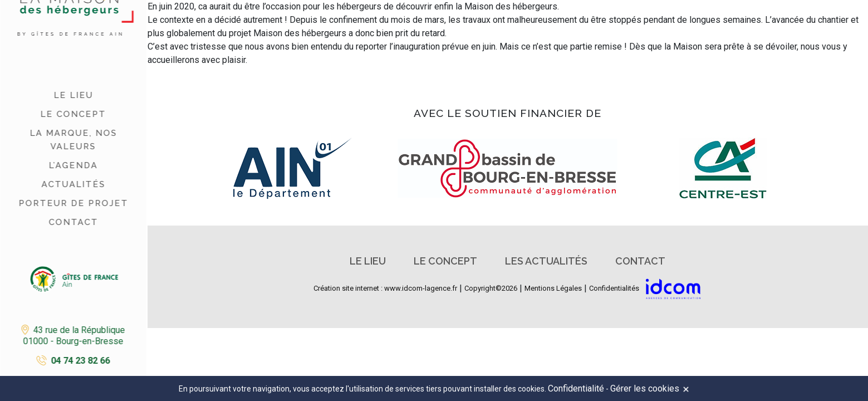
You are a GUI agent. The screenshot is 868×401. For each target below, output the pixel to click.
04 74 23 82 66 (80, 361)
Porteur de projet (73, 203)
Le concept (72, 114)
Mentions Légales (553, 288)
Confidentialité (576, 388)
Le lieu (73, 95)
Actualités (73, 184)
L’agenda (72, 165)
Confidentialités (614, 288)
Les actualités (546, 261)
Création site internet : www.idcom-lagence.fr (385, 288)
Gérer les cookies (645, 388)
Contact (73, 222)
